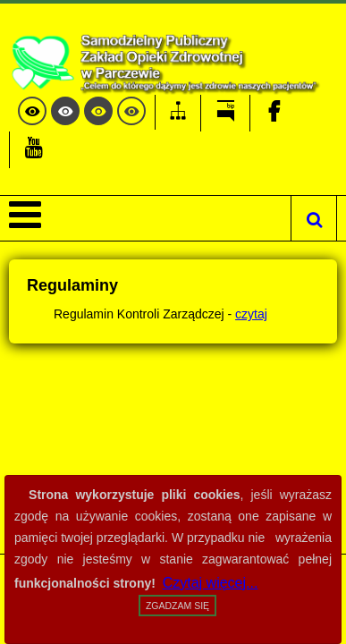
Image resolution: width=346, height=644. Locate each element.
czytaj (251, 314)
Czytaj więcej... (211, 583)
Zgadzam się (177, 606)
